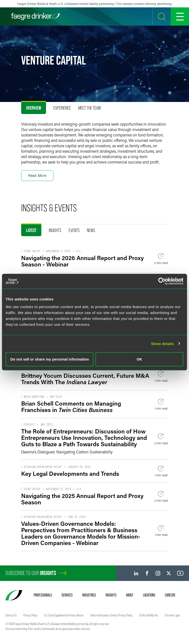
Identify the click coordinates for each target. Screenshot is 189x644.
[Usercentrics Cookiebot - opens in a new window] (162, 281)
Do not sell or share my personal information (50, 359)
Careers (170, 595)
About (130, 595)
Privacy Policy (30, 615)
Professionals (43, 595)
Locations (149, 595)
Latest (31, 230)
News (91, 230)
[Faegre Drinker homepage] (35, 17)
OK (139, 359)
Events (74, 230)
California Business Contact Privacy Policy (111, 615)
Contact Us (11, 615)
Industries (89, 595)
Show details (163, 343)
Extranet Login (172, 615)
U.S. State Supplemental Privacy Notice (64, 615)
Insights (55, 230)
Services (67, 595)
